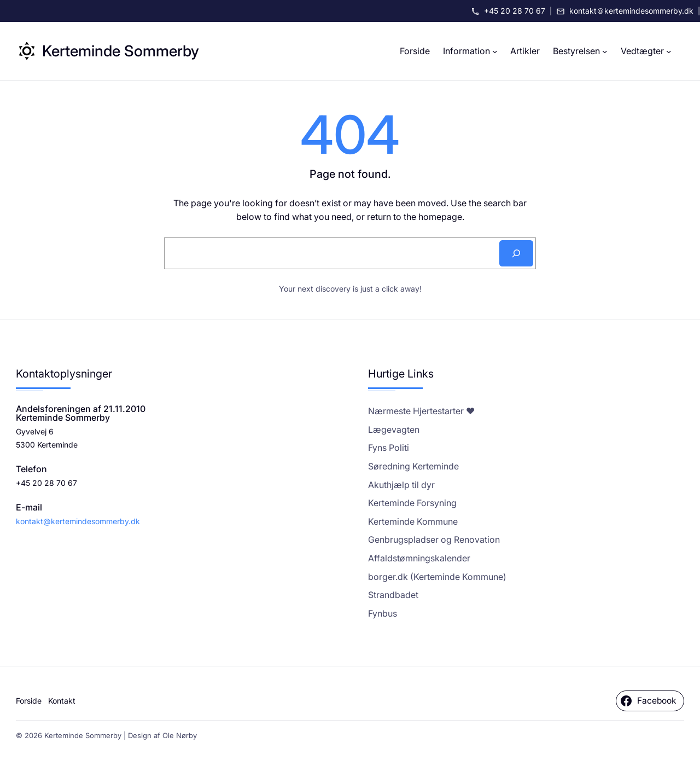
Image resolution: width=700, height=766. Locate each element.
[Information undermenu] (495, 51)
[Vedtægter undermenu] (669, 51)
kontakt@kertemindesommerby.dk (78, 521)
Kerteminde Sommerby (121, 51)
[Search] (516, 253)
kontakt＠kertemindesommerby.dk (631, 11)
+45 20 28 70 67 (515, 11)
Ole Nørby (180, 735)
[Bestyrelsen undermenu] (605, 51)
